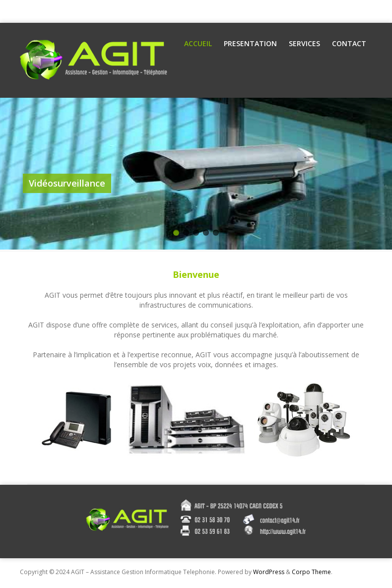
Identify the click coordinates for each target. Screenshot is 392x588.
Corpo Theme (311, 572)
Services (304, 43)
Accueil (198, 43)
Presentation (250, 43)
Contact (349, 43)
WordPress (269, 572)
